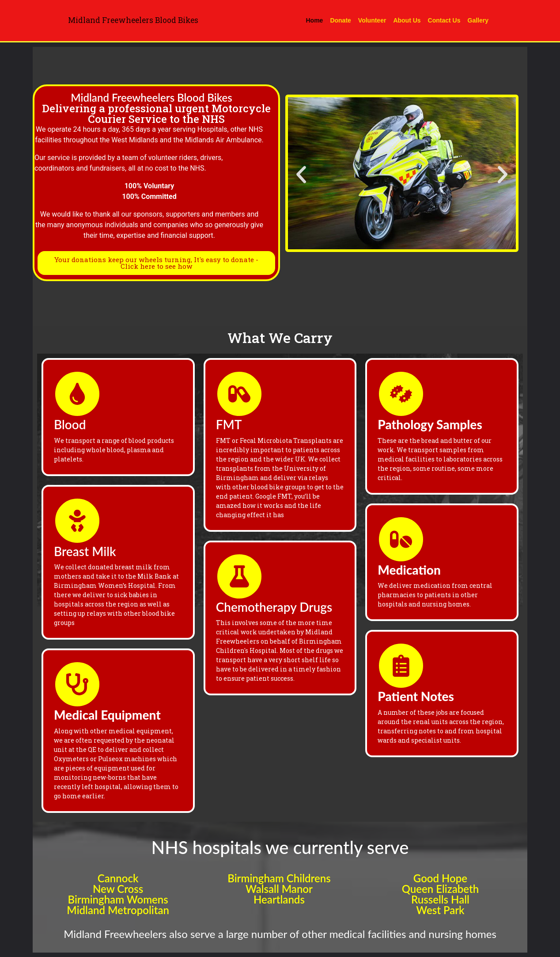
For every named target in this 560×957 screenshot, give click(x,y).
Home (315, 20)
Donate (340, 20)
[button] (301, 175)
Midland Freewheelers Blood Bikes (133, 20)
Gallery (478, 20)
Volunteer (372, 20)
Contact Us (444, 20)
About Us (407, 20)
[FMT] (239, 394)
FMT (229, 424)
